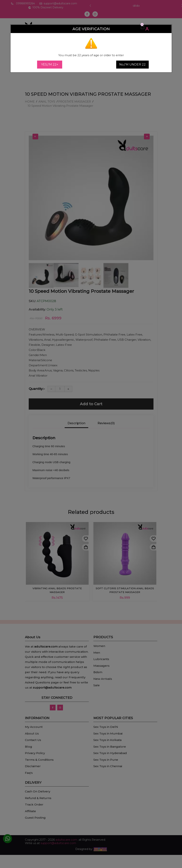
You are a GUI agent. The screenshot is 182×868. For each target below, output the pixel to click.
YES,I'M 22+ (50, 64)
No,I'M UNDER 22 (132, 64)
